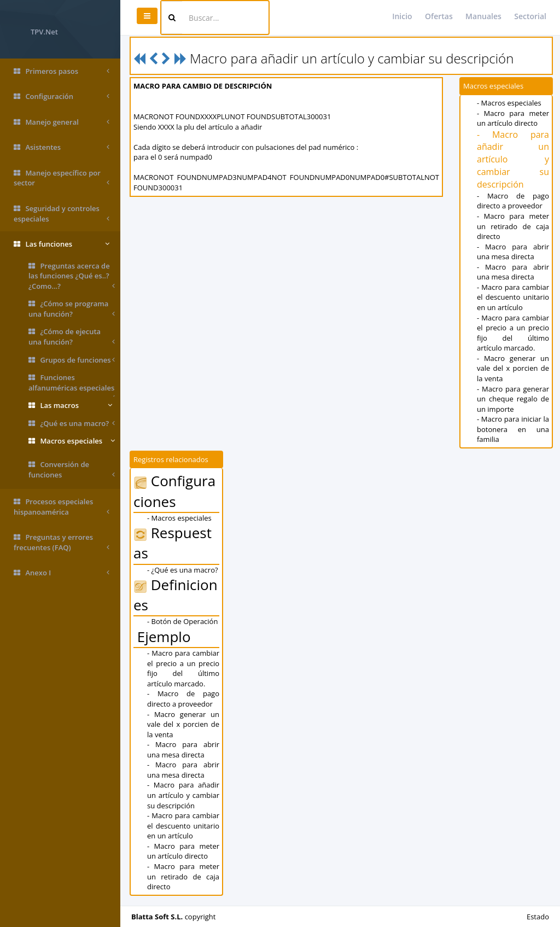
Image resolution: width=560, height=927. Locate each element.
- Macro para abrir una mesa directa (513, 252)
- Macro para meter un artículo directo (513, 118)
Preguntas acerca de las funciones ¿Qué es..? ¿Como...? (72, 276)
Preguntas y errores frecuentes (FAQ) (62, 542)
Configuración (62, 97)
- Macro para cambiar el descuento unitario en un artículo (513, 297)
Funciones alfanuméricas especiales (72, 384)
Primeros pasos (62, 71)
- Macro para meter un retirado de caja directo (513, 226)
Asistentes (62, 147)
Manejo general (62, 122)
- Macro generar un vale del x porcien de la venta (513, 368)
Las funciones (62, 244)
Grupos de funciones (72, 360)
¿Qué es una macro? (72, 424)
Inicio (402, 16)
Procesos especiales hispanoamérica (62, 507)
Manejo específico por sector (62, 178)
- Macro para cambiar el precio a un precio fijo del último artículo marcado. (513, 333)
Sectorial (530, 16)
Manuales (483, 16)
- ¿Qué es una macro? (183, 570)
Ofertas (439, 16)
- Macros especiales (509, 103)
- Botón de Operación (182, 621)
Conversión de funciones (72, 470)
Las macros (70, 406)
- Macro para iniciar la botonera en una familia (513, 429)
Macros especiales (72, 441)
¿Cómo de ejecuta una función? (72, 337)
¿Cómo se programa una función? (72, 309)
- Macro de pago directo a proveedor (513, 201)
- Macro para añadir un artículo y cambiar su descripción (513, 159)
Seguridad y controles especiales (62, 214)
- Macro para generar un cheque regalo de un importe (513, 399)
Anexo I (62, 573)
